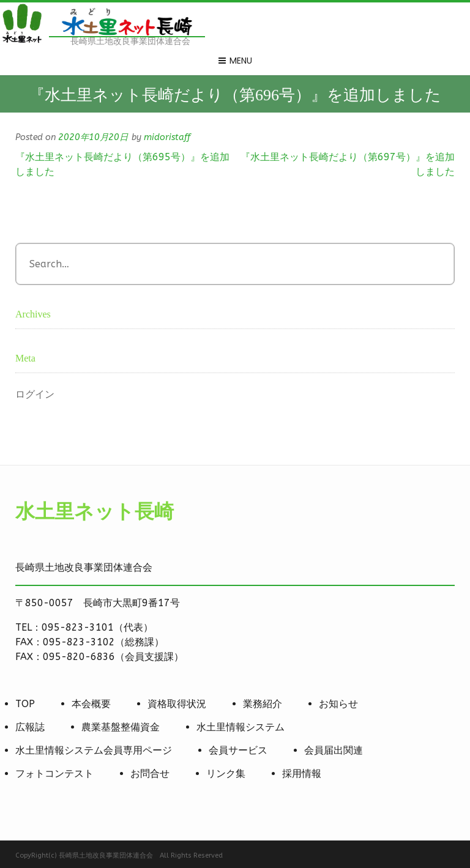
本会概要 (91, 704)
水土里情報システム (241, 727)
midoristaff (167, 137)
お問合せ (150, 773)
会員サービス (238, 750)
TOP (25, 704)
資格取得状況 (177, 704)
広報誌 (30, 727)
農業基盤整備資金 (121, 727)
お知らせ (338, 704)
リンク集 (226, 773)
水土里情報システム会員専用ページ (94, 750)
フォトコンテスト (54, 773)
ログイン (35, 394)
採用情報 (302, 773)
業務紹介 (263, 704)
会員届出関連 (334, 750)
